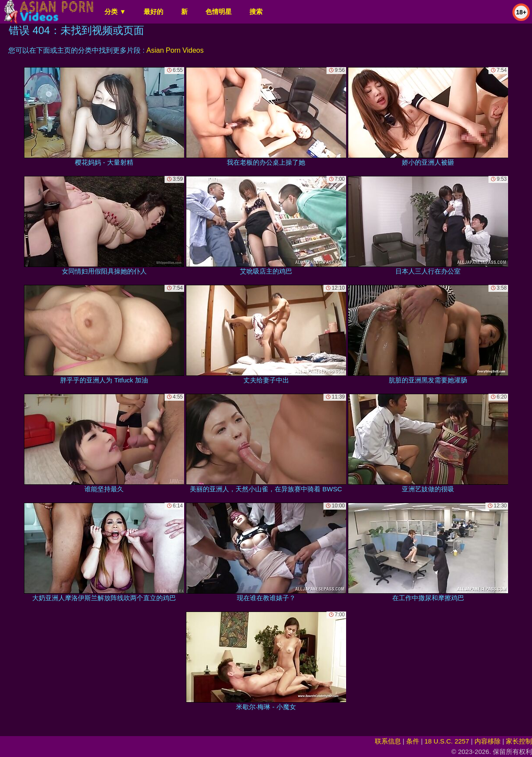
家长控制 (519, 741)
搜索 (256, 12)
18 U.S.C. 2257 (447, 741)
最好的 (153, 12)
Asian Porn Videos (175, 50)
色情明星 (219, 12)
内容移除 (488, 741)
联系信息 (388, 741)
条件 (413, 741)
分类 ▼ (115, 12)
